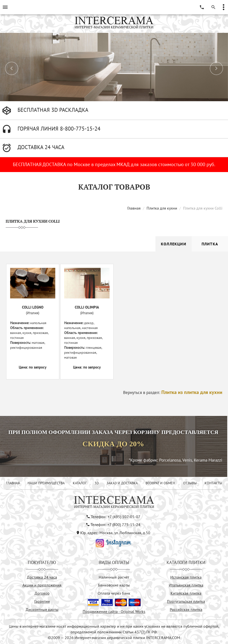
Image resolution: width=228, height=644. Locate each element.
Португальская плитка (186, 601)
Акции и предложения (42, 585)
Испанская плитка (186, 577)
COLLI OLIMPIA (87, 307)
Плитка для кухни (162, 208)
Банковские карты (114, 585)
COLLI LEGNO (33, 307)
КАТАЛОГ (80, 483)
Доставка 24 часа (42, 577)
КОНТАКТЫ (213, 483)
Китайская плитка (186, 593)
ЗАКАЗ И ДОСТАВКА (122, 483)
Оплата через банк (114, 593)
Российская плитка (186, 609)
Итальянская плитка (186, 585)
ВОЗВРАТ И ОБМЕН (160, 483)
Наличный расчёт (114, 577)
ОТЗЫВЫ (190, 483)
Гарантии (42, 601)
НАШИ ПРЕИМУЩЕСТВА (46, 483)
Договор (42, 593)
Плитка (210, 244)
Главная (134, 208)
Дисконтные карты (42, 609)
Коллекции (174, 244)
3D (97, 483)
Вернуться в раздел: (173, 392)
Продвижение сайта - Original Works (114, 611)
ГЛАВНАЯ (13, 483)
